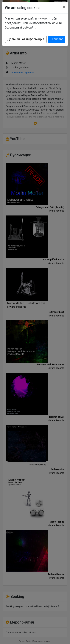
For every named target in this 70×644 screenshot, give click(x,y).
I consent (57, 39)
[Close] (64, 7)
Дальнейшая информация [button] (26, 39)
